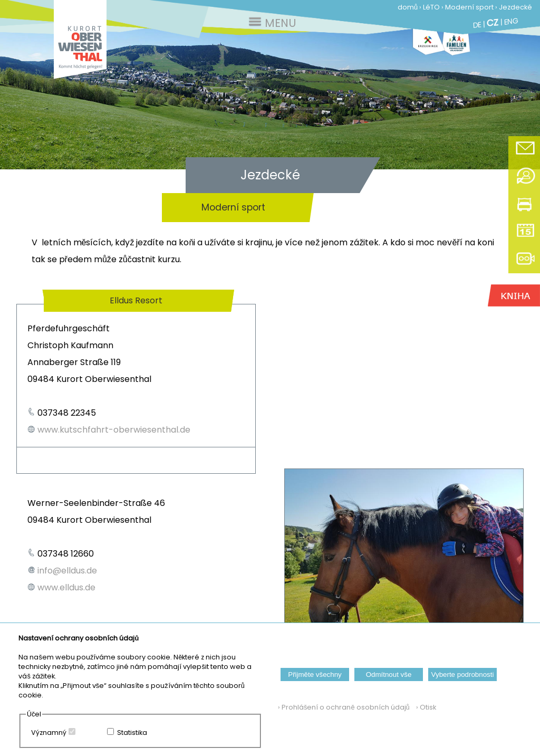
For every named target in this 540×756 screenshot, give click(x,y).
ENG (511, 21)
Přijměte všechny (315, 674)
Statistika (132, 733)
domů (408, 7)
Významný (49, 733)
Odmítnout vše (389, 674)
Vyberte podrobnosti (463, 674)
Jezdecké (515, 7)
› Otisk (424, 707)
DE (477, 25)
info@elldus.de (67, 571)
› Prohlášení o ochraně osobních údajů (344, 707)
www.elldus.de (66, 587)
